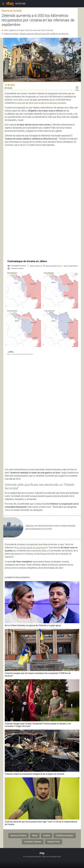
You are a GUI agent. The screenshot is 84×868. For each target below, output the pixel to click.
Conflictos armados (65, 835)
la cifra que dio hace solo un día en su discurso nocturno (40, 103)
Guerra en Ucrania (18, 835)
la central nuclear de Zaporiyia (31, 548)
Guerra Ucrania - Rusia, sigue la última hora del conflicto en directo (36, 34)
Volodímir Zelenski (33, 842)
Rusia (35, 835)
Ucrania (47, 835)
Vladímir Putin (54, 842)
